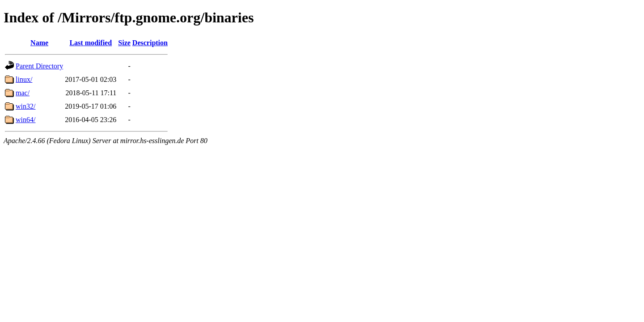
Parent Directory (39, 66)
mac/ (23, 93)
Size (124, 43)
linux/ (24, 79)
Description (150, 43)
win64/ (25, 120)
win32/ (25, 106)
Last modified (91, 43)
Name (39, 43)
